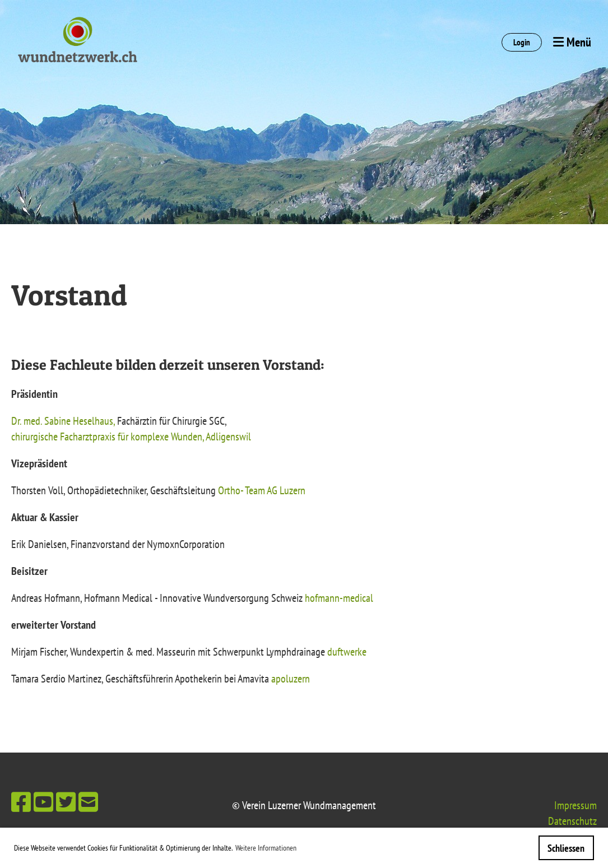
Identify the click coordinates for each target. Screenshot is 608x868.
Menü (572, 42)
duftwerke (347, 652)
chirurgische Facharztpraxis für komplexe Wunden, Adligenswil (131, 437)
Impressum (575, 805)
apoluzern (291, 679)
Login (522, 42)
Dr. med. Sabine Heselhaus (62, 421)
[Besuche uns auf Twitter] (66, 802)
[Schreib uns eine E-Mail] (88, 802)
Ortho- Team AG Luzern (262, 490)
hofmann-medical (339, 598)
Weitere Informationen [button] (266, 848)
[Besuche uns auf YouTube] (43, 802)
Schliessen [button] (566, 848)
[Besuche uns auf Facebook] (21, 802)
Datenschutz (572, 821)
